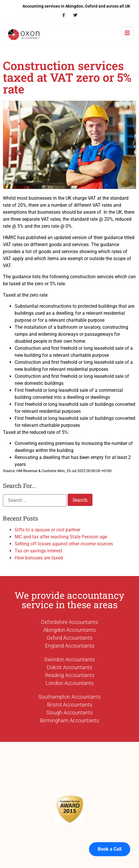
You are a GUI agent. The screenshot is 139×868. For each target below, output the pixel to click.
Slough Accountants (69, 713)
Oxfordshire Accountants (69, 622)
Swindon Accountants (69, 659)
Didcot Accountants (69, 667)
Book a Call (110, 842)
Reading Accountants (70, 675)
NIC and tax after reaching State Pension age (61, 537)
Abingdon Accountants (69, 630)
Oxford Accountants (69, 638)
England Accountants (70, 646)
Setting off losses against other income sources (64, 544)
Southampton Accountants (69, 697)
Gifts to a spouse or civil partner (47, 530)
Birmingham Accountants (69, 720)
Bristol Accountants (70, 705)
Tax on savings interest (38, 551)
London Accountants (70, 683)
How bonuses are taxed (39, 558)
